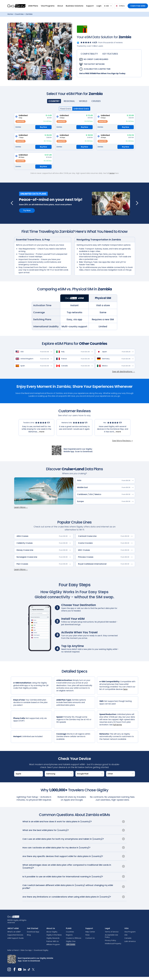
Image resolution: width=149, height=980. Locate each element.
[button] (33, 6)
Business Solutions (75, 6)
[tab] (89, 54)
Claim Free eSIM (138, 6)
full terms (117, 725)
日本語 (120, 6)
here (125, 689)
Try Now (27, 210)
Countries (19, 14)
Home (10, 14)
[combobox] (120, 6)
